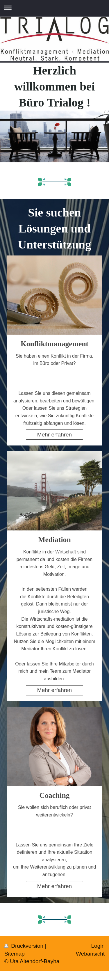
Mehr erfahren (54, 435)
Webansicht (90, 954)
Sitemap (15, 954)
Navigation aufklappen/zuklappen (54, 8)
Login (98, 946)
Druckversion (25, 946)
